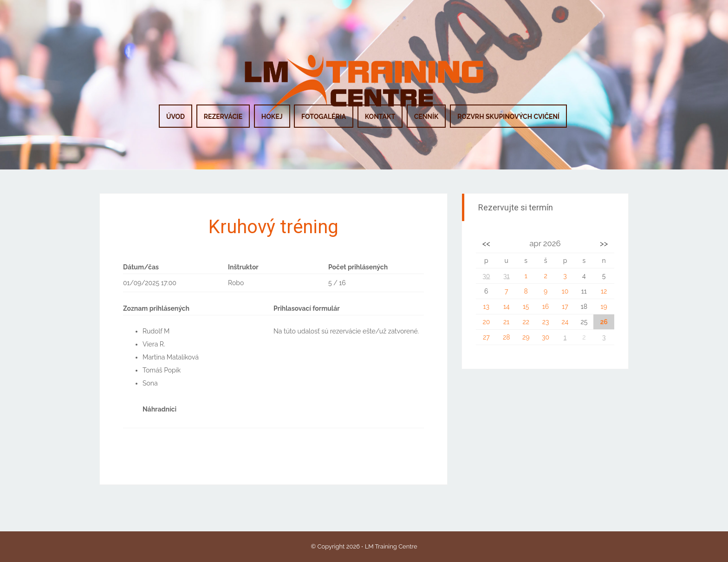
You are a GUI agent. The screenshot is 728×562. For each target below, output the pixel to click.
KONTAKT (380, 117)
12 (604, 291)
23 (546, 322)
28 (507, 337)
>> (604, 243)
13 (486, 307)
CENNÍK (426, 117)
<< (486, 243)
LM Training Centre (391, 546)
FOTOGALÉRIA (324, 117)
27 (486, 337)
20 (486, 322)
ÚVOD (175, 117)
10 (565, 291)
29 (526, 337)
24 (565, 322)
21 (506, 322)
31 (506, 276)
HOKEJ (272, 117)
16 (546, 307)
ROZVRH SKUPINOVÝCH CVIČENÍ (508, 117)
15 (526, 307)
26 (604, 322)
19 (604, 307)
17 (565, 307)
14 (507, 307)
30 (486, 276)
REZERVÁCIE (223, 117)
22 (526, 322)
